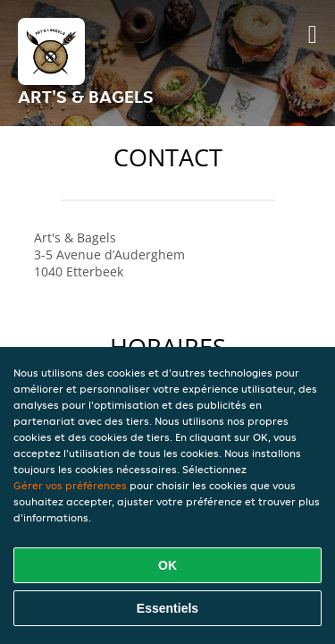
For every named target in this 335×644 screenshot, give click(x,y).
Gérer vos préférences (70, 485)
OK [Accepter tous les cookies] (167, 565)
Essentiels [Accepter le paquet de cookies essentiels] (167, 608)
